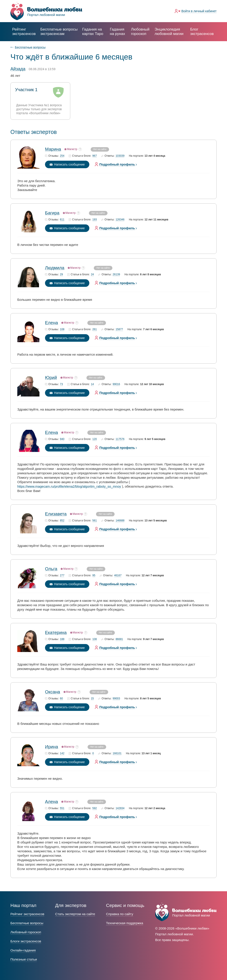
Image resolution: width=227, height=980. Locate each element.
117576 (120, 439)
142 (62, 753)
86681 (119, 639)
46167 (118, 576)
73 (61, 384)
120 (95, 439)
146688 (120, 521)
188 (62, 639)
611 (62, 220)
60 (61, 699)
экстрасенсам (59, 32)
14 (92, 384)
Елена (51, 323)
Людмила (55, 268)
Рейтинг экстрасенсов (24, 32)
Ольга (51, 569)
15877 (119, 329)
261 (95, 329)
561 (95, 521)
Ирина (52, 747)
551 (62, 808)
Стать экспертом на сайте (75, 914)
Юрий (51, 378)
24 (92, 275)
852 (62, 521)
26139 (116, 275)
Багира (52, 213)
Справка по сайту (119, 914)
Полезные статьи (24, 959)
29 (61, 275)
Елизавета (56, 514)
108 (62, 329)
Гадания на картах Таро (93, 32)
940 (62, 439)
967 (95, 156)
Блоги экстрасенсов (26, 941)
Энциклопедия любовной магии (169, 32)
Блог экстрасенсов (202, 32)
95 (94, 576)
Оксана (53, 692)
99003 (116, 699)
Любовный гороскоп (140, 32)
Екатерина (56, 633)
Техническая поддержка (124, 923)
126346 (120, 220)
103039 (120, 156)
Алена (51, 802)
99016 (116, 384)
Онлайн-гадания (23, 950)
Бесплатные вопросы (30, 47)
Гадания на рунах (118, 32)
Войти (199, 11)
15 (92, 699)
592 (95, 808)
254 (62, 156)
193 (95, 220)
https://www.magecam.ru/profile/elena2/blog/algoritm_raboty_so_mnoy (69, 486)
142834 (120, 808)
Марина (53, 149)
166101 (117, 753)
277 (62, 576)
